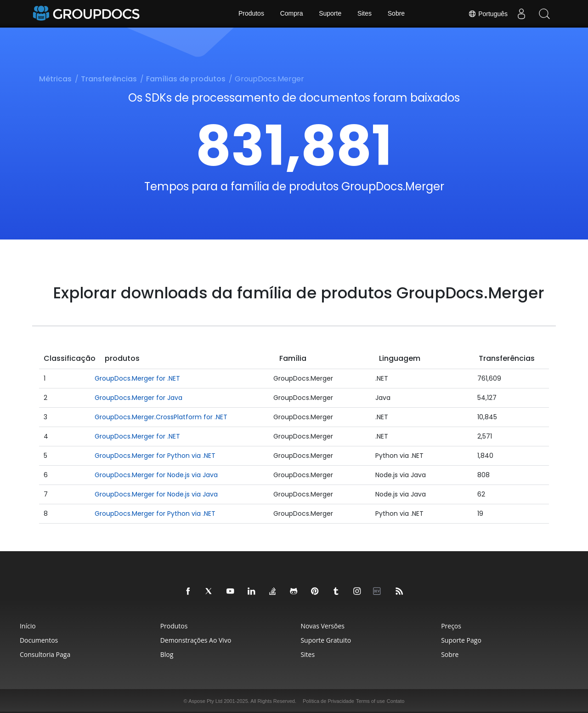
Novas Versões (323, 626)
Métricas (55, 79)
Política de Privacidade (328, 701)
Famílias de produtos (186, 79)
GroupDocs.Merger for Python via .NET (155, 456)
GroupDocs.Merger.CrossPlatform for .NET (161, 417)
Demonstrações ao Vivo (195, 640)
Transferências (109, 79)
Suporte (330, 14)
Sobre (396, 14)
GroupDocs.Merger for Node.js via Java (156, 475)
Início (25, 626)
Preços (453, 626)
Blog (166, 654)
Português (488, 14)
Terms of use (370, 701)
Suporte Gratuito (326, 640)
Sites (365, 14)
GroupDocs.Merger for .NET (137, 378)
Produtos (251, 14)
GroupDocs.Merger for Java (139, 398)
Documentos (36, 640)
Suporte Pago (463, 640)
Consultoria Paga (42, 654)
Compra (291, 14)
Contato (396, 701)
